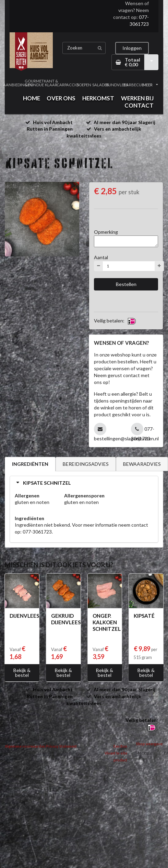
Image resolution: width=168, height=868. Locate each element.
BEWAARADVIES (142, 464)
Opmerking (106, 232)
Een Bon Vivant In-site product (116, 753)
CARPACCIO (68, 85)
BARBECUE (134, 85)
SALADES (100, 85)
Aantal (101, 257)
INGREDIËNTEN (30, 464)
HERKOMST (98, 98)
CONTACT (139, 105)
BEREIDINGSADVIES (86, 464)
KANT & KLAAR (51, 83)
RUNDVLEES (117, 85)
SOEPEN (84, 85)
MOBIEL (145, 753)
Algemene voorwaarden (25, 746)
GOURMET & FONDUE (34, 83)
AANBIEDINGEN (18, 85)
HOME (32, 98)
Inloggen (132, 48)
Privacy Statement (61, 746)
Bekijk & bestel (22, 673)
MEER (150, 85)
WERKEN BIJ (137, 98)
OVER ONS (61, 98)
